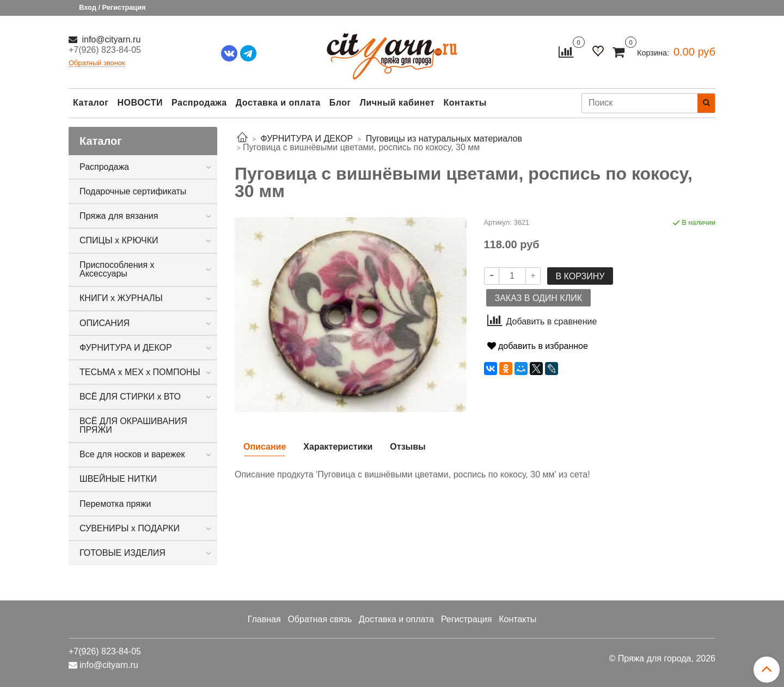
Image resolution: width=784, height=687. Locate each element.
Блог (340, 103)
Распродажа (199, 103)
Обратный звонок (97, 63)
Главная (264, 619)
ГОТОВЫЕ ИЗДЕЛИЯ (122, 553)
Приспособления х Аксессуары (117, 269)
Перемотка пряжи (115, 504)
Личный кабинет (397, 103)
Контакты (465, 103)
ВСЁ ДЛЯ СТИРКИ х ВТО (130, 397)
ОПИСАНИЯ (105, 323)
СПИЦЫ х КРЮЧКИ (119, 240)
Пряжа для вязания (119, 216)
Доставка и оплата (278, 103)
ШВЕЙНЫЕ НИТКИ (118, 479)
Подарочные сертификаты (133, 191)
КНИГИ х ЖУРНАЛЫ (121, 298)
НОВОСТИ (140, 103)
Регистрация (467, 619)
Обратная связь (320, 619)
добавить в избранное (538, 346)
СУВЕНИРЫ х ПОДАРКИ (130, 528)
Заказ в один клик (538, 298)
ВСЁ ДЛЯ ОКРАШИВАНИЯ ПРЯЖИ (133, 425)
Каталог (91, 103)
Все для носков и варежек (132, 454)
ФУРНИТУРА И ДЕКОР (126, 348)
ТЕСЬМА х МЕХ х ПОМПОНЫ (140, 372)
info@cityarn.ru (110, 39)
